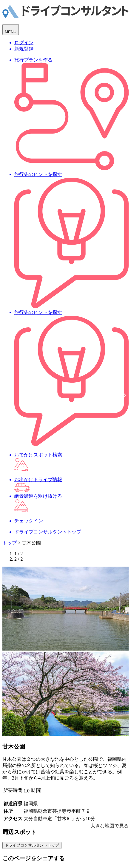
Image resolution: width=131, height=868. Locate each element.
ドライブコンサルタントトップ (32, 845)
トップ (10, 543)
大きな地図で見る (110, 826)
